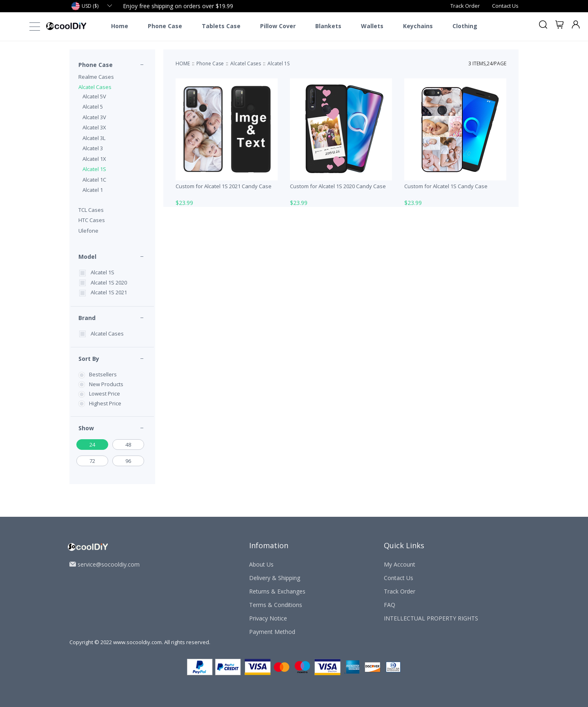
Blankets (328, 26)
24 (92, 445)
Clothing (465, 26)
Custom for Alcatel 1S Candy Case (446, 186)
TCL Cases (91, 210)
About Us (261, 564)
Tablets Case (221, 26)
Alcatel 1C (94, 180)
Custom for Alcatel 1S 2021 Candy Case (224, 186)
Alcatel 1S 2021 (109, 292)
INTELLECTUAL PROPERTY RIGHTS (431, 618)
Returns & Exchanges (277, 591)
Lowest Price (105, 394)
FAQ (390, 605)
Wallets (372, 26)
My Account (400, 564)
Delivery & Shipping (275, 578)
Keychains (418, 26)
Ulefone (88, 231)
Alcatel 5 (93, 107)
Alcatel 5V (94, 96)
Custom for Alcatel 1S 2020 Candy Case (338, 186)
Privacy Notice (268, 618)
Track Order (465, 6)
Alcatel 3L (94, 138)
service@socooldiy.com (109, 564)
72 (92, 461)
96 (128, 461)
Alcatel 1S (94, 169)
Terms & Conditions (276, 605)
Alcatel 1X (94, 159)
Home (120, 26)
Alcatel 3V (94, 117)
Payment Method (272, 632)
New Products (106, 384)
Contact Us (505, 6)
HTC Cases (92, 220)
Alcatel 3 (93, 148)
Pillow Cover (278, 26)
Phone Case (165, 26)
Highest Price (105, 403)
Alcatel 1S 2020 (109, 282)
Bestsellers (103, 374)
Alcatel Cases (95, 87)
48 (128, 445)
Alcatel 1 (93, 190)
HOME (183, 63)
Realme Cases (96, 77)
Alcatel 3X (94, 127)
